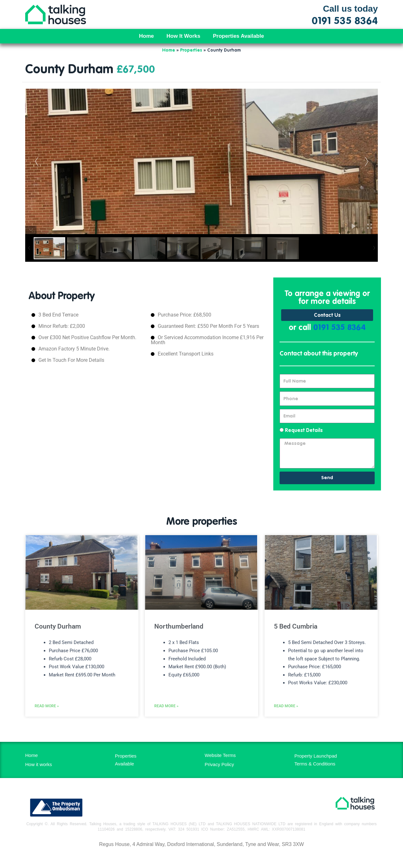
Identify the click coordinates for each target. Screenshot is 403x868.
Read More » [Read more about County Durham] (47, 719)
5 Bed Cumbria (296, 627)
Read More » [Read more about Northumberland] (166, 719)
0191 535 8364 (340, 328)
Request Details (304, 431)
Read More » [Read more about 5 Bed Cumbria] (286, 719)
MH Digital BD (201, 858)
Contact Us (327, 316)
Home (147, 36)
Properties (191, 50)
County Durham (58, 627)
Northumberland (179, 627)
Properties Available (238, 36)
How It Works (183, 36)
